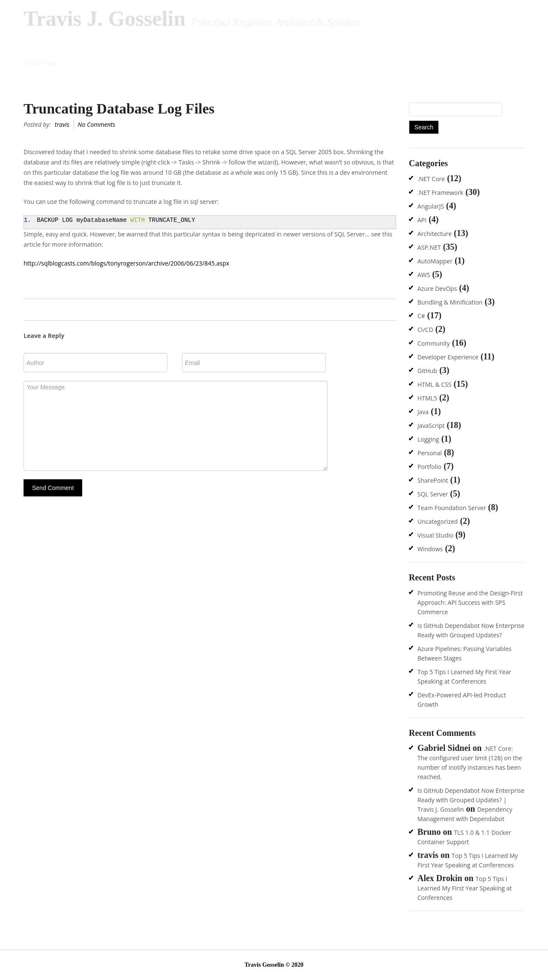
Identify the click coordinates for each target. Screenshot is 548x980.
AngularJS (431, 206)
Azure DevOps (437, 288)
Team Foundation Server (452, 508)
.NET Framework (440, 193)
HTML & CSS (435, 384)
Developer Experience (448, 357)
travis (62, 124)
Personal (430, 453)
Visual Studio (435, 535)
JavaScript (431, 426)
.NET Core (431, 179)
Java (423, 412)
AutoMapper (435, 261)
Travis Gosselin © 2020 (274, 965)
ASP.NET (429, 247)
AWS (424, 275)
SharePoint (433, 480)
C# (421, 316)
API (422, 220)
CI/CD (425, 330)
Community (434, 343)
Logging (428, 439)
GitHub (427, 371)
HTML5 (427, 398)
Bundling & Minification (450, 302)
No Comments (97, 124)
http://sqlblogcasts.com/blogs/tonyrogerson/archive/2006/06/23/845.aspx (127, 263)
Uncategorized (438, 521)
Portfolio (429, 467)
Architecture (435, 234)
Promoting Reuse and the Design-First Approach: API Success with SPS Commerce (470, 602)
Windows (430, 549)
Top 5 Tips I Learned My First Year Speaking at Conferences (465, 888)
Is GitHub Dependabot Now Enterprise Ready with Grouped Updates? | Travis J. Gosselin (471, 800)
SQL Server (433, 494)
